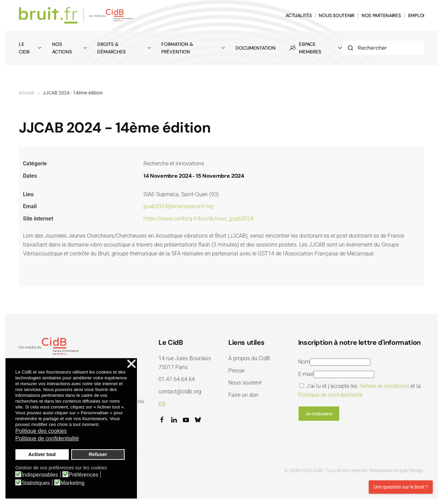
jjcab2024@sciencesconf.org (178, 206)
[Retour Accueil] (77, 15)
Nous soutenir (245, 383)
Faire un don (243, 395)
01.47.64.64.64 (177, 379)
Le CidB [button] (30, 48)
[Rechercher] (383, 48)
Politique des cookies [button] (41, 431)
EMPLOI (416, 15)
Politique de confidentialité (330, 395)
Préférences (84, 475)
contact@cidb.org (180, 392)
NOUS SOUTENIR (336, 15)
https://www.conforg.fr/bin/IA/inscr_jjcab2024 (198, 219)
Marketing (73, 483)
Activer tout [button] (42, 454)
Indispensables (40, 475)
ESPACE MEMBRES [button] (316, 48)
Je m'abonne (319, 414)
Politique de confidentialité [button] (47, 438)
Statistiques (36, 483)
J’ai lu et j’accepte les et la (359, 390)
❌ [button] (131, 364)
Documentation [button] (257, 48)
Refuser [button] (98, 454)
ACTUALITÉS (299, 15)
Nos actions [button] (70, 48)
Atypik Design (409, 470)
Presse (236, 371)
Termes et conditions (384, 386)
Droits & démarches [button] (124, 48)
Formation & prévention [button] (193, 48)
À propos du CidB (249, 358)
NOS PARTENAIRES (381, 15)
